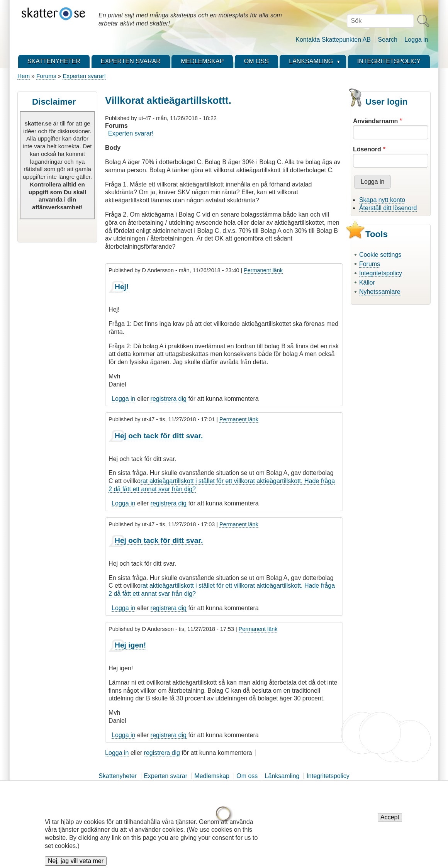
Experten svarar (165, 776)
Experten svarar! (84, 76)
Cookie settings (380, 255)
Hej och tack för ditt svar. (159, 436)
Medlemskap (212, 776)
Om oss (247, 776)
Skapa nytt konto (382, 200)
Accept (390, 821)
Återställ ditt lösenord (388, 208)
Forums (46, 76)
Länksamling (282, 776)
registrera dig (169, 399)
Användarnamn (375, 121)
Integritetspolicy (381, 273)
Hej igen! (130, 645)
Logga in (416, 40)
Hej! (122, 287)
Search (388, 40)
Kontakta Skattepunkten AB (333, 40)
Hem (24, 76)
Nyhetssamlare (380, 292)
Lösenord (367, 149)
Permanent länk (263, 270)
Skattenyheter (118, 776)
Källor (367, 282)
